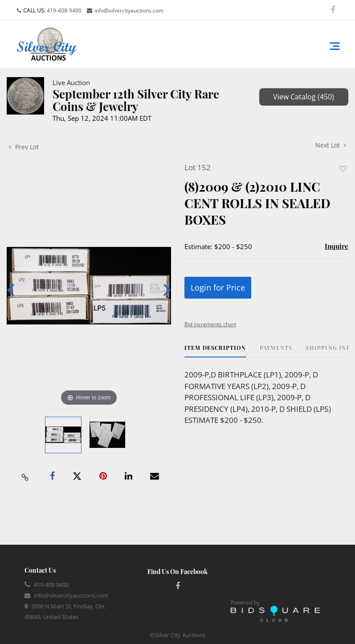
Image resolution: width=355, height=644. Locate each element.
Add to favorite (343, 169)
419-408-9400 (63, 10)
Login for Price (218, 287)
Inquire (337, 246)
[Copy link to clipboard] (25, 476)
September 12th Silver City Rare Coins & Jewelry (136, 100)
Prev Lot (24, 147)
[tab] (215, 351)
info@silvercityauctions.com (129, 10)
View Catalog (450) (304, 97)
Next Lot (331, 145)
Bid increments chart (210, 324)
